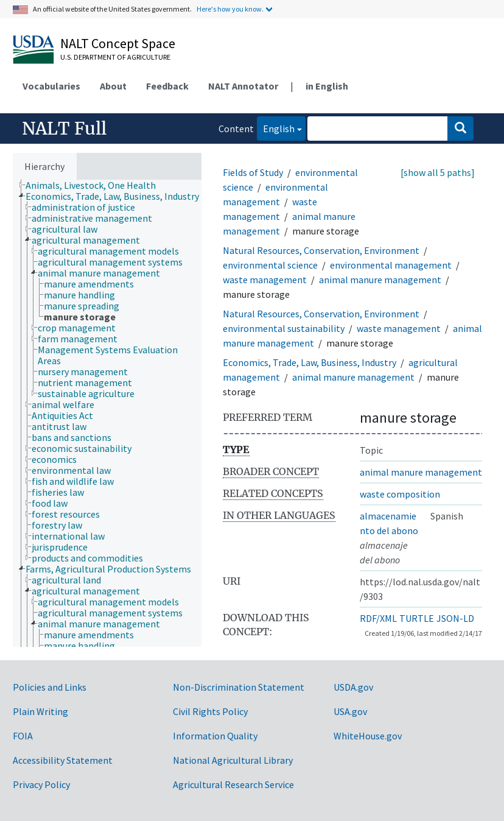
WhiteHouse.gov (368, 736)
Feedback (167, 86)
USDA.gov (353, 687)
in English (327, 86)
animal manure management (380, 280)
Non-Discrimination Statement (239, 687)
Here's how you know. (230, 9)
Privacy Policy (41, 784)
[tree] (107, 413)
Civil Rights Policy (210, 711)
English (276, 128)
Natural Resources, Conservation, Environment (321, 250)
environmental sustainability (284, 328)
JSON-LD (455, 618)
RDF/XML (378, 618)
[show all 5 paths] (438, 172)
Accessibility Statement (63, 760)
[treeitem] (96, 185)
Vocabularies (51, 86)
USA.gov (350, 711)
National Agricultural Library (233, 760)
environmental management (391, 265)
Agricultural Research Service (233, 784)
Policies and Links (50, 687)
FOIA (23, 736)
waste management (265, 280)
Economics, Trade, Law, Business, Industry (310, 362)
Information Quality (215, 736)
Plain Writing (40, 711)
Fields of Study (253, 172)
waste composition (400, 494)
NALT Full (64, 129)
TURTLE (417, 618)
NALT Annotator (243, 86)
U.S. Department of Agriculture (115, 57)
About (113, 86)
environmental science (270, 265)
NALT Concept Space (118, 43)
